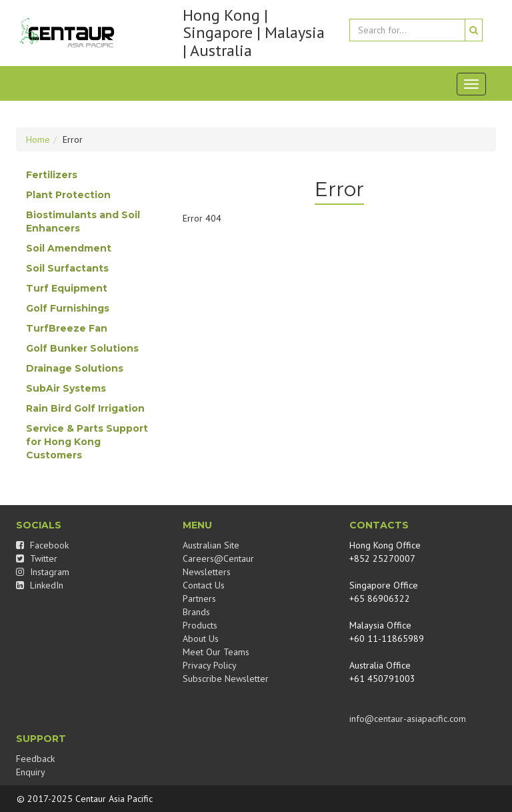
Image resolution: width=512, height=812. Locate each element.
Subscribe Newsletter (226, 679)
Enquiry (31, 772)
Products (200, 625)
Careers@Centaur (218, 558)
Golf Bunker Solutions (82, 348)
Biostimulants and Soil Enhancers (83, 222)
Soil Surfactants (67, 268)
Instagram (43, 572)
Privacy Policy (210, 665)
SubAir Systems (66, 388)
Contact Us (204, 585)
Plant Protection (68, 195)
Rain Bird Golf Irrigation (85, 408)
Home (38, 139)
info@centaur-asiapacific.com (408, 719)
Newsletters (207, 572)
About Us (201, 639)
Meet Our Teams (216, 652)
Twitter (37, 558)
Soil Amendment (69, 248)
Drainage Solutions (75, 368)
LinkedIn (40, 585)
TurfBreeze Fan (67, 328)
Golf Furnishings (68, 308)
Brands (196, 612)
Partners (199, 598)
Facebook (42, 545)
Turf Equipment (67, 288)
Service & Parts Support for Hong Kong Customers (87, 442)
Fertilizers (52, 175)
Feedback (35, 759)
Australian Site (211, 545)
